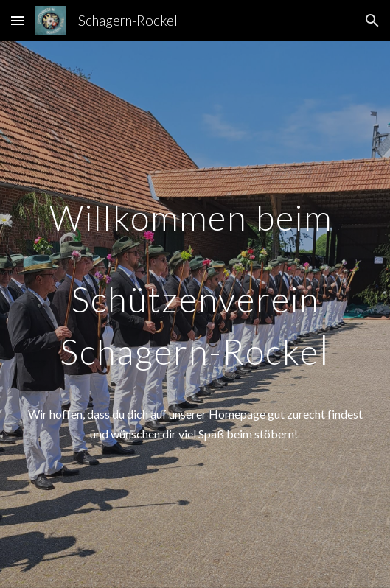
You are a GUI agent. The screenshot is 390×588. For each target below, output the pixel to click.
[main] (195, 284)
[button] (18, 20)
